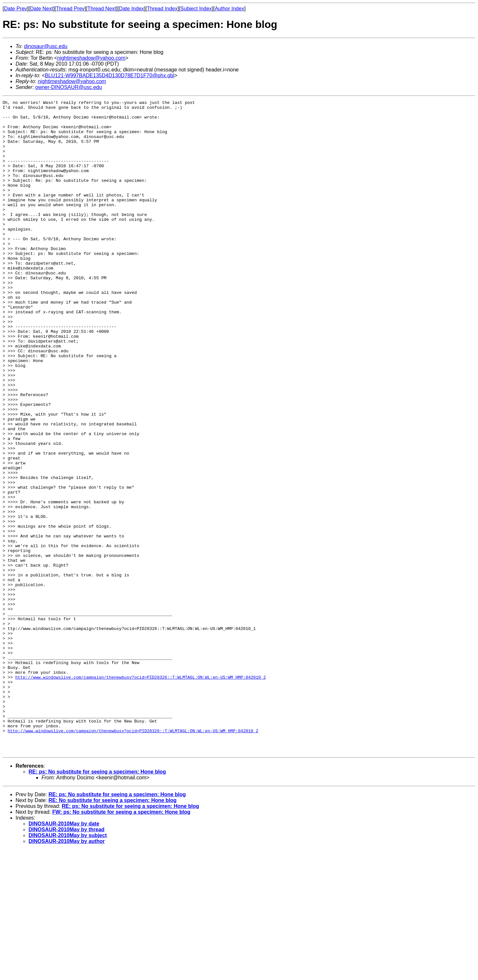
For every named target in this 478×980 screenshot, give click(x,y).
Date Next (41, 9)
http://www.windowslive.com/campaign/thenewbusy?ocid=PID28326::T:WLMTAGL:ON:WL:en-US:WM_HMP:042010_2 (141, 793)
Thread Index (162, 9)
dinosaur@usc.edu (46, 46)
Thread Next (102, 9)
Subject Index (196, 9)
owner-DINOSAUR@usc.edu (68, 87)
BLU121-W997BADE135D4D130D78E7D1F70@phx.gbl (110, 75)
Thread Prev (70, 9)
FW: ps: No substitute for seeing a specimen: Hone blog (121, 942)
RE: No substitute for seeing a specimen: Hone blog (112, 931)
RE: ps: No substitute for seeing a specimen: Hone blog (97, 902)
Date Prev (15, 9)
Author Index (230, 9)
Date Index (131, 9)
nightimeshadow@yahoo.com (91, 58)
